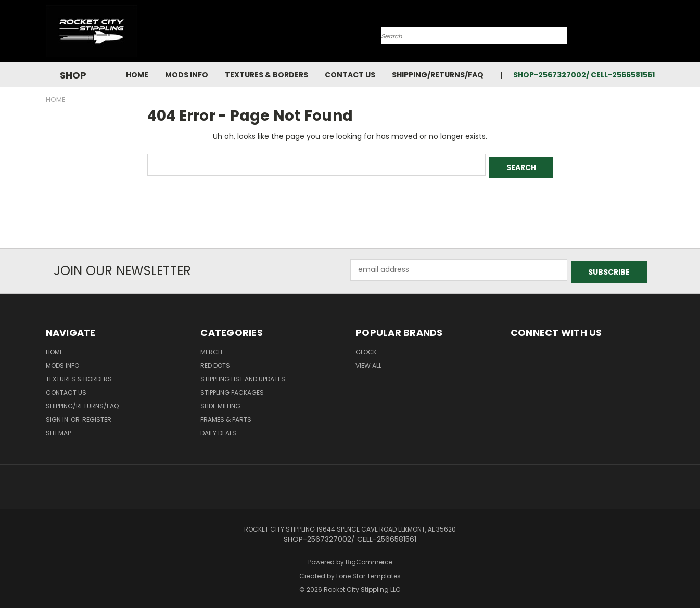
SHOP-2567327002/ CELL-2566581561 (584, 75)
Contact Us (350, 75)
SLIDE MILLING (220, 401)
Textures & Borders (266, 75)
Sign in (58, 415)
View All (368, 361)
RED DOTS (215, 361)
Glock (366, 347)
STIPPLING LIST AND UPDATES (243, 374)
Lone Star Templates (368, 571)
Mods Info (187, 75)
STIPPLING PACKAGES (232, 388)
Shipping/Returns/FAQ (438, 75)
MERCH (211, 347)
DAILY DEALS (218, 428)
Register (97, 415)
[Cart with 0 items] (652, 34)
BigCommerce (369, 557)
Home (137, 75)
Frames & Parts (226, 415)
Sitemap (58, 428)
